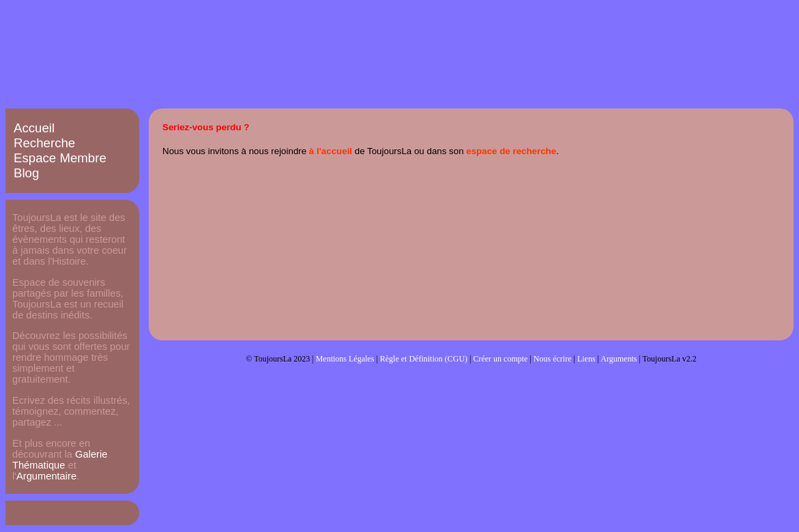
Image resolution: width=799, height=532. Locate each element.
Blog (26, 173)
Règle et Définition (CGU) (424, 359)
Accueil (34, 128)
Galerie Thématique (60, 460)
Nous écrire (553, 359)
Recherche (44, 143)
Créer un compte (500, 359)
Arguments (619, 359)
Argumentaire (46, 476)
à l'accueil (331, 151)
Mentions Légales (345, 359)
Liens (586, 359)
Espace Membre (60, 158)
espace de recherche (511, 151)
